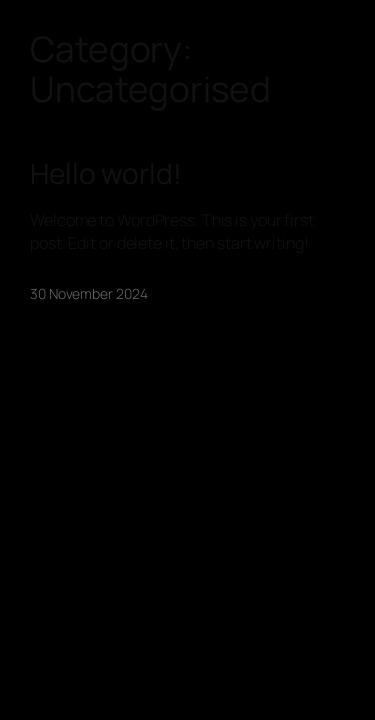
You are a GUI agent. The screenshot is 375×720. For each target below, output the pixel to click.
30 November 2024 (88, 293)
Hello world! (106, 174)
